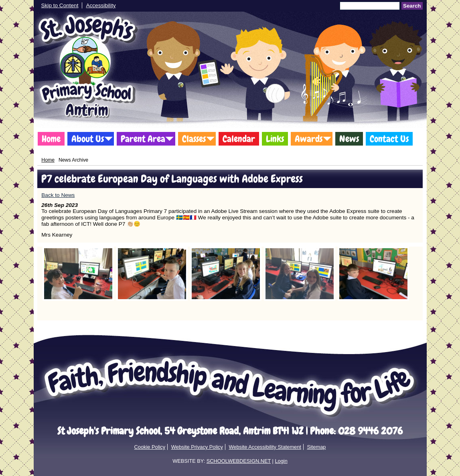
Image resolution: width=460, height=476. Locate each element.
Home (51, 139)
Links (275, 139)
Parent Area (143, 139)
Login (281, 461)
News (349, 139)
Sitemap (316, 447)
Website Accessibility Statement (265, 447)
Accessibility (101, 5)
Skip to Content (60, 5)
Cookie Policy (150, 447)
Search (412, 6)
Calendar (239, 139)
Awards (309, 139)
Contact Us (389, 139)
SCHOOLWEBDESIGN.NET (239, 461)
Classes (194, 139)
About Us (88, 139)
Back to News (58, 195)
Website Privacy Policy (197, 447)
